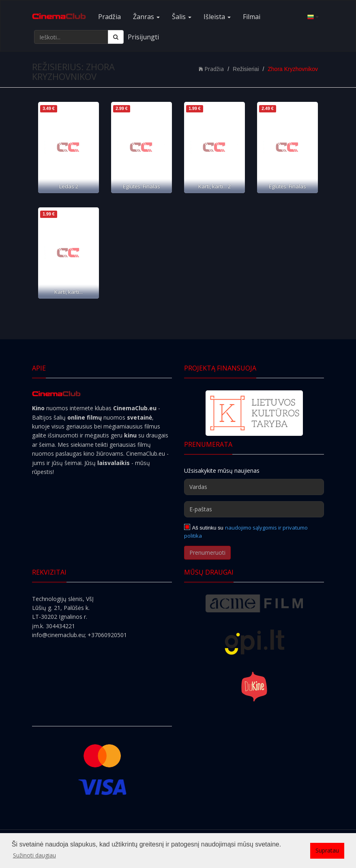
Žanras (146, 17)
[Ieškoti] (116, 37)
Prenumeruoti (207, 552)
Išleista (217, 17)
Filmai (252, 17)
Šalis (182, 17)
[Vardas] (254, 487)
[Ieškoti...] (71, 37)
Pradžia (109, 17)
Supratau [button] (327, 850)
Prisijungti (143, 37)
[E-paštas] (254, 509)
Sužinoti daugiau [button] (34, 855)
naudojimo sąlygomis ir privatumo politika (246, 532)
